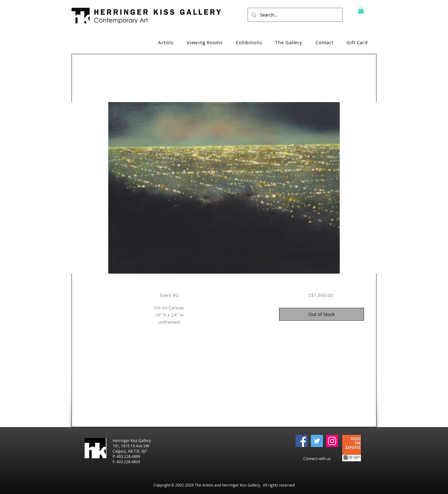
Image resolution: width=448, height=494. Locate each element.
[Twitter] (317, 441)
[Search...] (294, 15)
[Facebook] (302, 441)
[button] (361, 10)
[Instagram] (332, 441)
